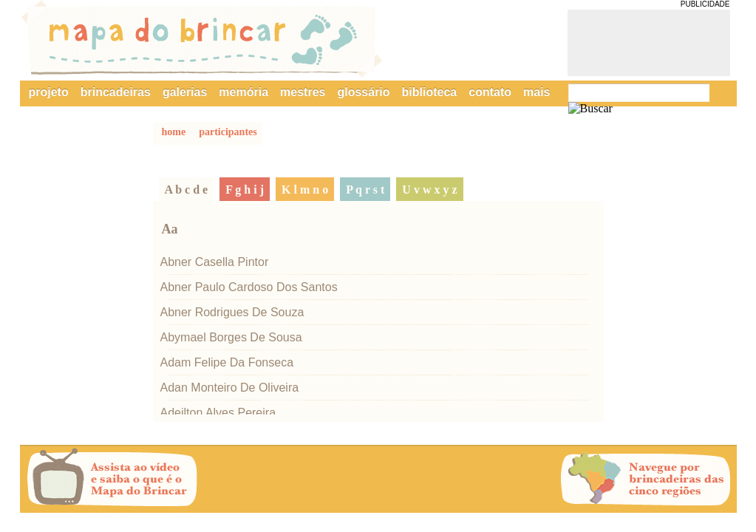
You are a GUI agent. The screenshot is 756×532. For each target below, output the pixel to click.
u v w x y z (429, 190)
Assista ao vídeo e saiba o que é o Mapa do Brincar (112, 480)
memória (244, 92)
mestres (303, 92)
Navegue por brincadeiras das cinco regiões (646, 480)
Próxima (541, 481)
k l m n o (305, 190)
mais (537, 92)
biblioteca (430, 92)
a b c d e (187, 190)
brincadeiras (116, 92)
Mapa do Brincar (202, 39)
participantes (228, 132)
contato (490, 92)
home (174, 132)
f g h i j (245, 190)
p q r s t (365, 190)
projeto (49, 92)
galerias (185, 92)
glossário (363, 92)
